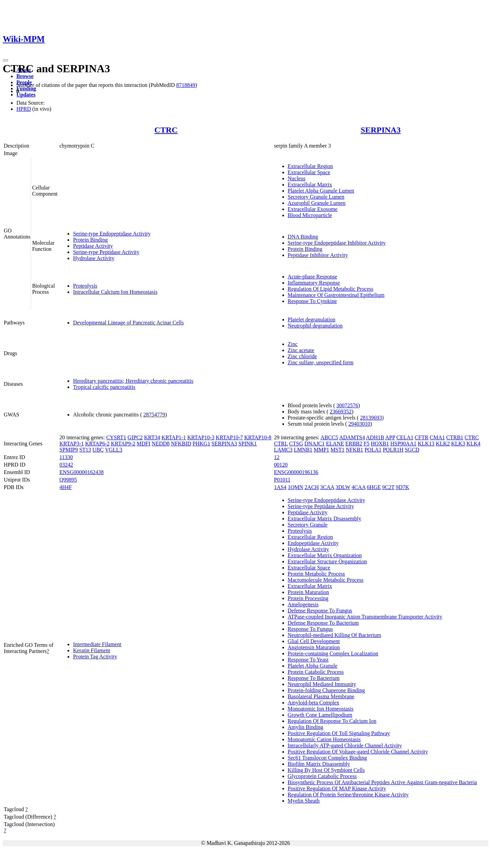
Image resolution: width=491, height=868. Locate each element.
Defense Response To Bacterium (323, 623)
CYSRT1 (116, 437)
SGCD (412, 450)
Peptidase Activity (93, 246)
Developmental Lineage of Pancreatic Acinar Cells (128, 323)
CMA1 (437, 437)
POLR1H (393, 450)
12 (277, 457)
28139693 (371, 418)
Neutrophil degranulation (315, 326)
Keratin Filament (92, 650)
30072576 (347, 405)
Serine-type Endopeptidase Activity (112, 234)
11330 (66, 457)
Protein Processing (308, 598)
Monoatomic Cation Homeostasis (324, 739)
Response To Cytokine (312, 301)
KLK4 (473, 444)
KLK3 (458, 444)
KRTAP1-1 (174, 437)
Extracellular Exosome (313, 209)
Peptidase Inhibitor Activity (318, 255)
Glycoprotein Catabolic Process (322, 776)
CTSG (296, 444)
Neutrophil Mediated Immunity (322, 684)
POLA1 (373, 450)
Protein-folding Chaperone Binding (326, 690)
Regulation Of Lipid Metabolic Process (331, 289)
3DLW (343, 487)
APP (390, 437)
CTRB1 (455, 437)
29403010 (359, 424)
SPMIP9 (69, 450)
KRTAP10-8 (258, 437)
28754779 (154, 415)
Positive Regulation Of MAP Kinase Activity (337, 788)
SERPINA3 (381, 130)
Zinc (293, 344)
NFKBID (181, 444)
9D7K (403, 487)
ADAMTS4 (352, 437)
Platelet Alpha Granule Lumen (321, 191)
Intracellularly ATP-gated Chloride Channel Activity (345, 745)
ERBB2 (354, 444)
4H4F (65, 487)
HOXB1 (380, 444)
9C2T (388, 487)
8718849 (186, 85)
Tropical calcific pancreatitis (104, 387)
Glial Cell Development (314, 641)
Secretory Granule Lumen (316, 197)
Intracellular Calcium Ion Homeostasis (115, 292)
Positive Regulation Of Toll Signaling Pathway (339, 733)
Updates (26, 95)
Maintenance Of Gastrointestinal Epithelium (336, 295)
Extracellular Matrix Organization (325, 555)
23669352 (341, 412)
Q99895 (68, 480)
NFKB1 (354, 450)
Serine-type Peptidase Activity (106, 252)
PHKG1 (202, 444)
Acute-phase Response (313, 277)
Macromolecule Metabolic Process (326, 580)
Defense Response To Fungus (320, 611)
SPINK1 (248, 444)
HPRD (24, 109)
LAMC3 (283, 450)
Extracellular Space (309, 172)
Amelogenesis (303, 604)
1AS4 (280, 487)
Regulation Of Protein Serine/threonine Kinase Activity (348, 795)
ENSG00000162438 (81, 472)
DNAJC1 (315, 444)
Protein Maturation (308, 592)
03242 (66, 465)
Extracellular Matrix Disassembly (325, 519)
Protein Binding (90, 240)
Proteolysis (85, 286)
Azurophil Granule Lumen (317, 203)
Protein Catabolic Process (316, 672)
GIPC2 (135, 437)
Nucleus (297, 178)
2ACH (312, 487)
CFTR (421, 437)
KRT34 (152, 437)
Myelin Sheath (304, 801)
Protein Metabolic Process (316, 574)
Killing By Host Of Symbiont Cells (326, 770)
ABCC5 (329, 437)
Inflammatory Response (314, 283)
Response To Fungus (310, 629)
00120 (281, 465)
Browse (25, 76)
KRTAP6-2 (98, 444)
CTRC (166, 130)
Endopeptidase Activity (313, 543)
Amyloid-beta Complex (314, 703)
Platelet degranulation (312, 319)
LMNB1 (303, 450)
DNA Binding (303, 237)
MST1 (337, 450)
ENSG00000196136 (296, 472)
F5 (367, 444)
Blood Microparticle (310, 215)
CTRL (281, 444)
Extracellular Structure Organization (328, 561)
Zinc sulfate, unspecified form (321, 362)
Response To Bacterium (314, 678)
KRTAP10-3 (201, 437)
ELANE (335, 444)
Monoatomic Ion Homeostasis (321, 709)
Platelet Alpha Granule (313, 666)
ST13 (85, 450)
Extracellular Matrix (310, 185)
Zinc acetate (301, 350)
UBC (98, 450)
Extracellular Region (310, 166)
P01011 (282, 480)
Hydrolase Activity (94, 258)
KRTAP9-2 (123, 444)
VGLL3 (114, 450)
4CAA (359, 487)
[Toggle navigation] (5, 60)
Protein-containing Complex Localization (333, 653)
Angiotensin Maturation (314, 647)
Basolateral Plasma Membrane (321, 696)
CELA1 (405, 437)
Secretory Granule (308, 525)
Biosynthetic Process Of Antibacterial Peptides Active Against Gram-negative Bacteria (382, 782)
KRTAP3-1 (72, 444)
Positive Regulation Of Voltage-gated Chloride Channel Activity (358, 752)
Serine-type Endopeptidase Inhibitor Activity (337, 243)
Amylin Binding (306, 727)
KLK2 (443, 444)
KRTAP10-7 (229, 437)
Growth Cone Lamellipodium (320, 715)
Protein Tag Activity (95, 657)
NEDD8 (161, 444)
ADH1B (375, 437)
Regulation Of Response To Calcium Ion (332, 721)
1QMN (295, 487)
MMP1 (321, 450)
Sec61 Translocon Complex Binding (327, 758)
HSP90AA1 (403, 444)
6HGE (374, 487)
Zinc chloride (302, 356)
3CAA (327, 487)
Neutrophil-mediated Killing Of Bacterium (334, 635)
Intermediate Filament (97, 644)
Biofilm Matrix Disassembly (319, 764)
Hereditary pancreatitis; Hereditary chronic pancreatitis (133, 381)
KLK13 (426, 444)
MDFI (144, 444)
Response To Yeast (308, 660)
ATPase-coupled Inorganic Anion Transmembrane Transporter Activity (365, 617)
